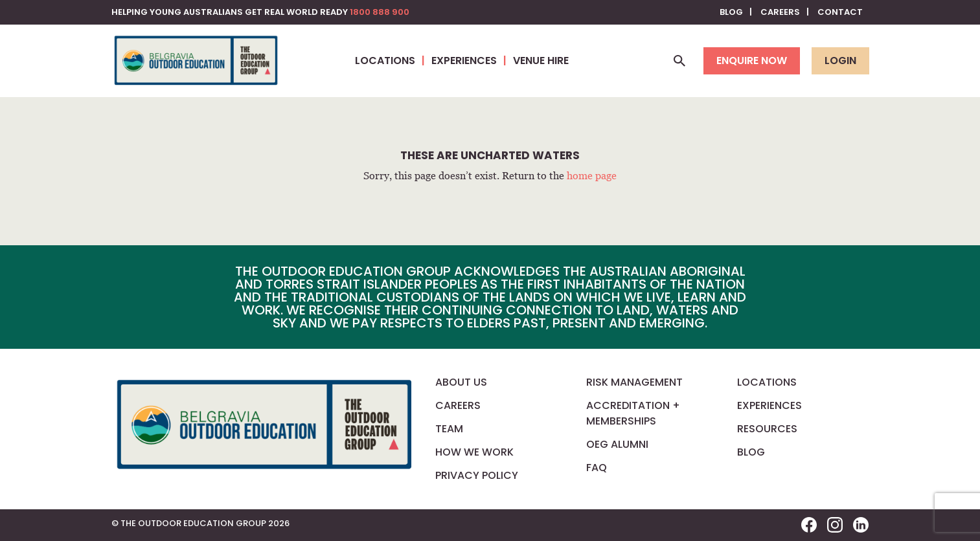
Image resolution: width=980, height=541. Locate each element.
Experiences (769, 405)
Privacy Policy (477, 475)
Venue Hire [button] (541, 61)
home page (592, 175)
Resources (767, 429)
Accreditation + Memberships (633, 413)
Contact (840, 12)
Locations (767, 382)
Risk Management (634, 382)
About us (461, 382)
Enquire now (752, 61)
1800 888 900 (380, 12)
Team (449, 429)
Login (840, 61)
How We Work (474, 452)
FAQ (597, 468)
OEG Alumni (617, 444)
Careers (780, 12)
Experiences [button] (464, 61)
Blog (731, 12)
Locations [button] (385, 61)
